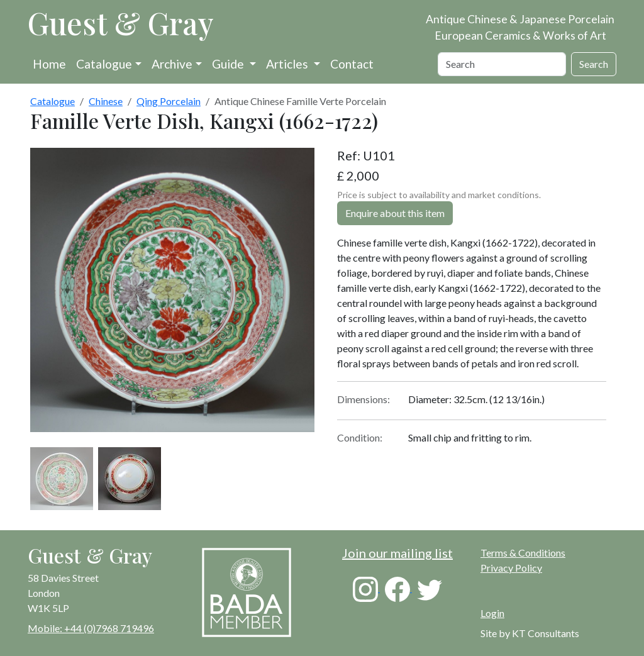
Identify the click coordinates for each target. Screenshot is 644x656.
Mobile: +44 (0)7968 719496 (91, 628)
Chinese (106, 101)
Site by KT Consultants (530, 633)
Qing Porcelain (169, 101)
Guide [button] (229, 64)
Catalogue (104, 64)
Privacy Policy (511, 568)
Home (49, 64)
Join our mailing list (397, 553)
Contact (352, 64)
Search (594, 64)
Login (492, 613)
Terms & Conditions (523, 553)
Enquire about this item (395, 213)
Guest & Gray (121, 23)
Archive (172, 64)
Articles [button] (288, 64)
